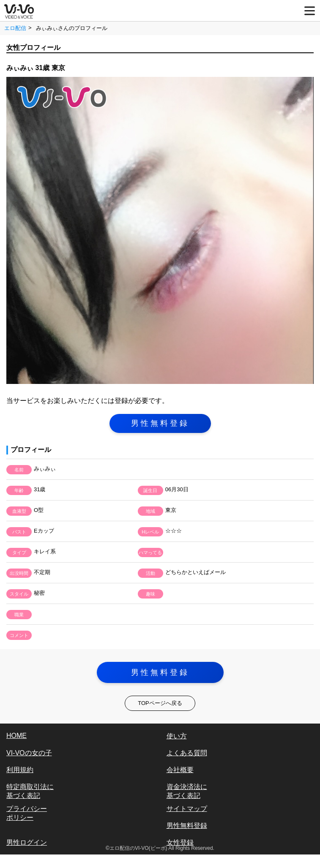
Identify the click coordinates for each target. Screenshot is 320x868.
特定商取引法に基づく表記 (30, 791)
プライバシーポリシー (27, 813)
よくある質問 (187, 753)
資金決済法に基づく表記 (187, 791)
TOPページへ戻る (160, 703)
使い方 (177, 736)
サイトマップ (187, 809)
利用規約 (20, 770)
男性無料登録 (160, 423)
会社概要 (180, 770)
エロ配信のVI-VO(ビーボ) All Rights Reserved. (162, 848)
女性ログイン (27, 859)
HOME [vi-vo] (16, 736)
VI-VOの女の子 (29, 753)
